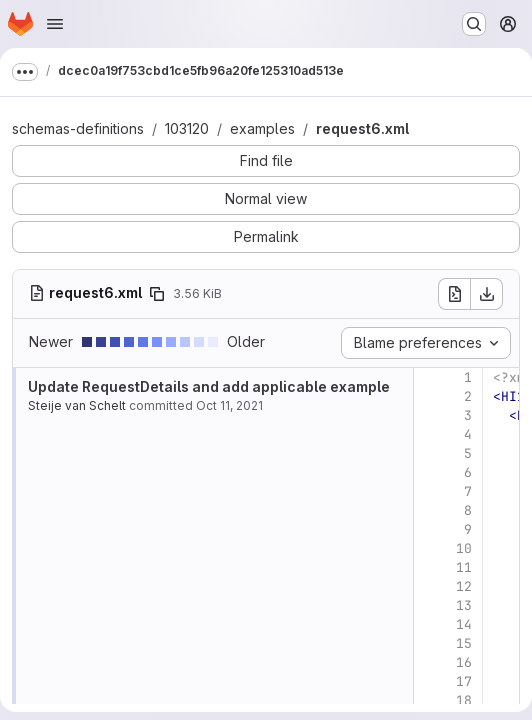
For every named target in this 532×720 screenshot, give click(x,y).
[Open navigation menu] (55, 24)
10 (464, 548)
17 (464, 681)
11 (464, 567)
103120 (187, 128)
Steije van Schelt (77, 405)
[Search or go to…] (474, 24)
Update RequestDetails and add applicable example (209, 386)
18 (464, 700)
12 (464, 586)
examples (262, 128)
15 (464, 643)
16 (464, 662)
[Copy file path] (157, 294)
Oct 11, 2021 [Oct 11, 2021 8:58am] (229, 405)
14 (464, 624)
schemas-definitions (78, 128)
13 (464, 605)
